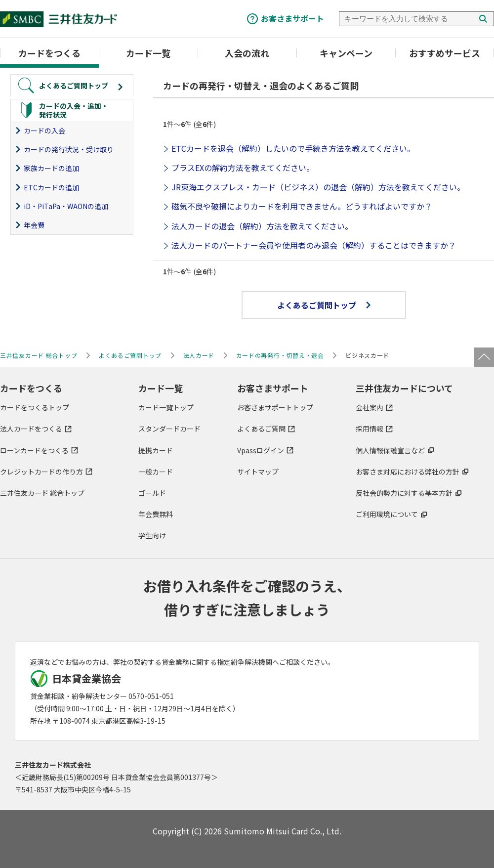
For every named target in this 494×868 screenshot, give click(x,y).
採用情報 (370, 429)
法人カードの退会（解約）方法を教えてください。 (262, 226)
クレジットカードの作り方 (41, 472)
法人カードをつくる (31, 429)
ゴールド (152, 493)
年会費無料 (156, 514)
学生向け (152, 535)
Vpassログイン (261, 450)
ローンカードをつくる (34, 450)
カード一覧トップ (166, 407)
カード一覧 (148, 53)
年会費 (34, 225)
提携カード (156, 450)
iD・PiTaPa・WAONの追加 (66, 206)
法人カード (199, 355)
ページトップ (484, 357)
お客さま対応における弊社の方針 (408, 472)
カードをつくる (49, 53)
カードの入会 (44, 130)
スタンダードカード (169, 429)
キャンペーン (346, 53)
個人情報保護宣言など (390, 450)
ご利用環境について (387, 514)
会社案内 (370, 407)
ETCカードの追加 (51, 187)
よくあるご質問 (261, 429)
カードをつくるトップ (35, 407)
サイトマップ (258, 472)
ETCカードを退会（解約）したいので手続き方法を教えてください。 (293, 148)
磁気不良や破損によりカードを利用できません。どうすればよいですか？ (302, 206)
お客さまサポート (292, 18)
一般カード (156, 472)
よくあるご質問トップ (324, 305)
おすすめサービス (445, 53)
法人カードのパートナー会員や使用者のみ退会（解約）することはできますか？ (314, 245)
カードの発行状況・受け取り (69, 149)
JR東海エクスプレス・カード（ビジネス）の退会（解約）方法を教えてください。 (318, 187)
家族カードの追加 (51, 168)
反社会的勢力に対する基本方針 (404, 493)
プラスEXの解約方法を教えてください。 (243, 168)
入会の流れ (247, 53)
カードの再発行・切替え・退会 (280, 355)
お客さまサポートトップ (275, 407)
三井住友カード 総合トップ (42, 493)
